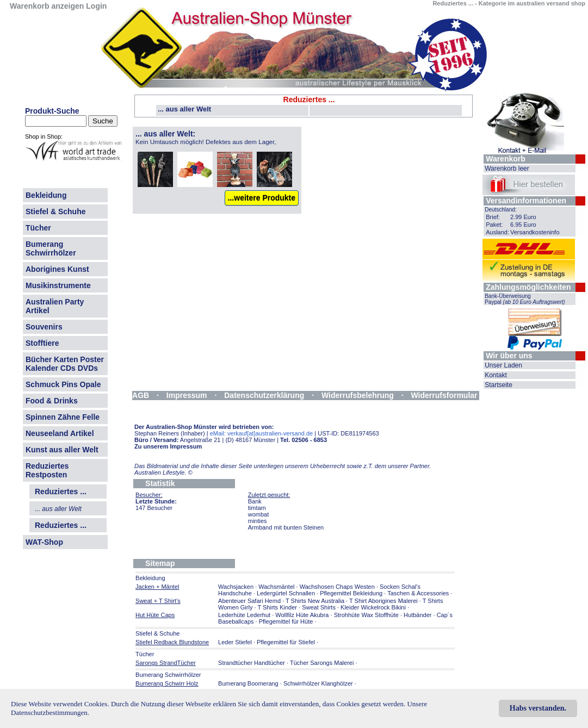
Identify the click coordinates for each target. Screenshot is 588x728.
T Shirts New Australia (315, 601)
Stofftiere (42, 343)
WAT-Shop (44, 542)
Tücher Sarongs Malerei (322, 663)
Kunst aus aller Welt (62, 450)
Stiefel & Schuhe (55, 211)
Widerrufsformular (444, 395)
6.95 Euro (523, 225)
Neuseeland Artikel (60, 433)
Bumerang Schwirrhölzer (51, 248)
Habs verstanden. (538, 708)
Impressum (187, 395)
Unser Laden (503, 365)
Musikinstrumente (58, 285)
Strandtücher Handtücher (252, 663)
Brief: (493, 217)
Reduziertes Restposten (47, 470)
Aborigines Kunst (57, 269)
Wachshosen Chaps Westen (337, 587)
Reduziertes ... (61, 525)
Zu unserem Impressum (168, 446)
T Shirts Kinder (277, 607)
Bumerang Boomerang (248, 683)
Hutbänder (418, 615)
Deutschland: (500, 210)
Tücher (38, 228)
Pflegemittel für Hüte (286, 621)
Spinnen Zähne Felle (63, 417)
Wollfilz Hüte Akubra (302, 615)
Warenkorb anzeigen (47, 6)
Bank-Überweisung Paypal (525, 299)
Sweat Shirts (319, 607)
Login (96, 6)
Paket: (494, 225)
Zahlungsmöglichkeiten (528, 287)
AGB (141, 395)
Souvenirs (44, 327)
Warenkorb (506, 159)
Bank (255, 501)
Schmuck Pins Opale (63, 384)
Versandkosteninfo (535, 232)
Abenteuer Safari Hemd (249, 601)
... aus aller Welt (184, 109)
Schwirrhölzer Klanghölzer (318, 683)
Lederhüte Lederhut (244, 615)
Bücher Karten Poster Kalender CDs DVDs (65, 364)
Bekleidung (46, 195)
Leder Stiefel (236, 642)
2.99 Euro (523, 217)
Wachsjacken (236, 587)
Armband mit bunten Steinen (286, 527)
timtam (257, 508)
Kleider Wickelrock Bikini (373, 607)
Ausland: (497, 232)
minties (258, 521)
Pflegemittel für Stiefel (286, 642)
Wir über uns (509, 356)
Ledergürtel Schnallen (286, 593)
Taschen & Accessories (418, 593)
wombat (259, 514)
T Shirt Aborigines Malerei (383, 601)
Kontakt (496, 375)
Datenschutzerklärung (264, 395)
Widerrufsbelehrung (358, 395)
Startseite (499, 385)
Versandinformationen (526, 201)
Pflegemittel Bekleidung (351, 593)
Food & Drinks (52, 401)
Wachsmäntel (276, 587)
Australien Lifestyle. (163, 472)
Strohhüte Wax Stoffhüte (366, 615)
